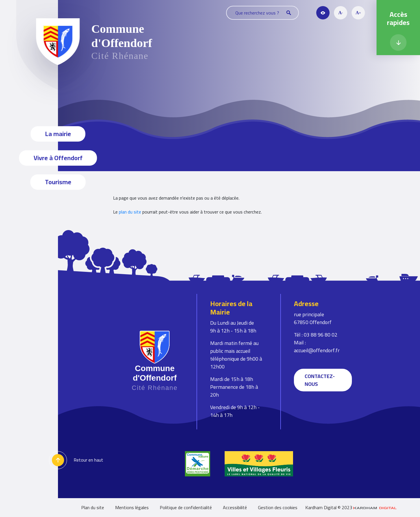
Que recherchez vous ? (263, 13)
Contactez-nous (320, 380)
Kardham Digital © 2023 (351, 508)
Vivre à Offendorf (58, 158)
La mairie (58, 134)
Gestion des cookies (278, 507)
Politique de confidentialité (186, 507)
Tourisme (58, 182)
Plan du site (93, 507)
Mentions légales (132, 507)
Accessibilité (235, 507)
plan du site (130, 212)
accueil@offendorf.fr (317, 350)
